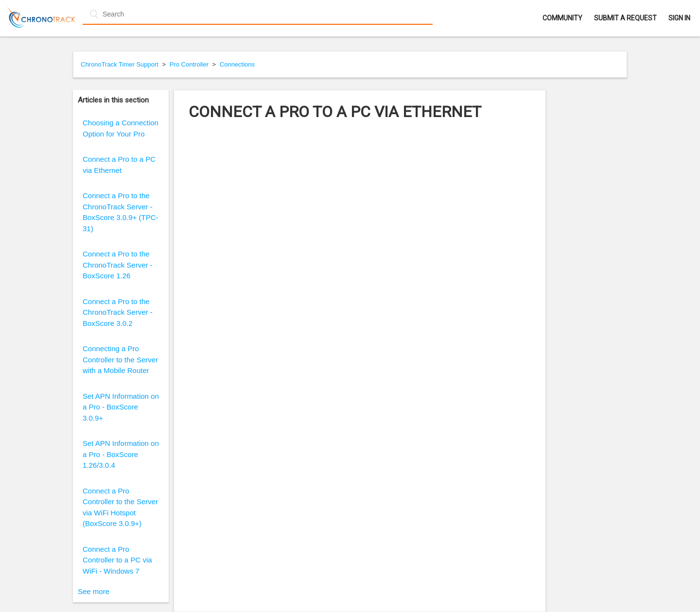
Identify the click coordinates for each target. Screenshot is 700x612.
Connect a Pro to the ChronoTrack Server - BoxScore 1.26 (118, 265)
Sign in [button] (679, 18)
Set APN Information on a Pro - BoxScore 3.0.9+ (121, 407)
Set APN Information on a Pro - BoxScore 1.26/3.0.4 (121, 454)
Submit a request (625, 18)
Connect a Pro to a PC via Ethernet (119, 165)
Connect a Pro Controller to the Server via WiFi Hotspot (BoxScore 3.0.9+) (120, 507)
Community (562, 18)
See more (94, 591)
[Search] (258, 14)
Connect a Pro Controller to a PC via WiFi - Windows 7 (117, 560)
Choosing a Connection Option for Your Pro (121, 128)
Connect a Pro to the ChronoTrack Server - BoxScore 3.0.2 (118, 312)
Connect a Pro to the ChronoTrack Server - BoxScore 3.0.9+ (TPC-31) (120, 212)
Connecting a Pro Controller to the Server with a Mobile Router (120, 359)
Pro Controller (189, 64)
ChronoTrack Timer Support (120, 64)
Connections (237, 64)
